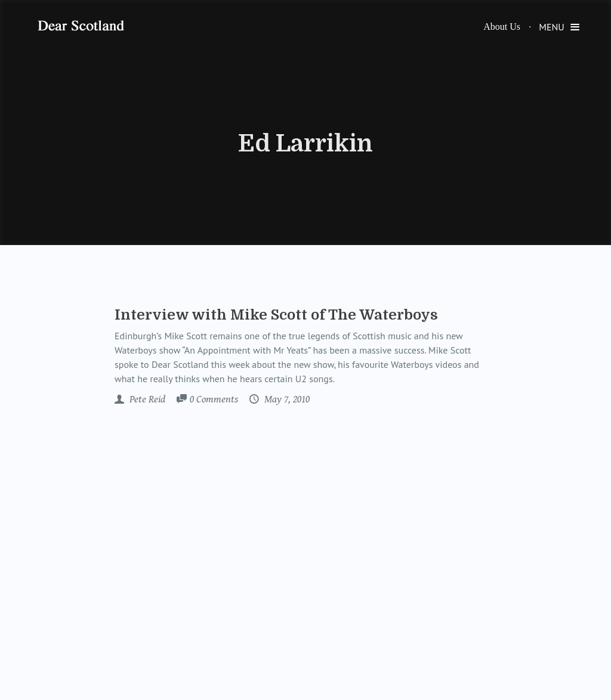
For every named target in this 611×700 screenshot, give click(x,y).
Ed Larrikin (305, 144)
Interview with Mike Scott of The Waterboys (276, 315)
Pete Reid (146, 399)
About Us (502, 27)
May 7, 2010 (286, 399)
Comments (214, 400)
